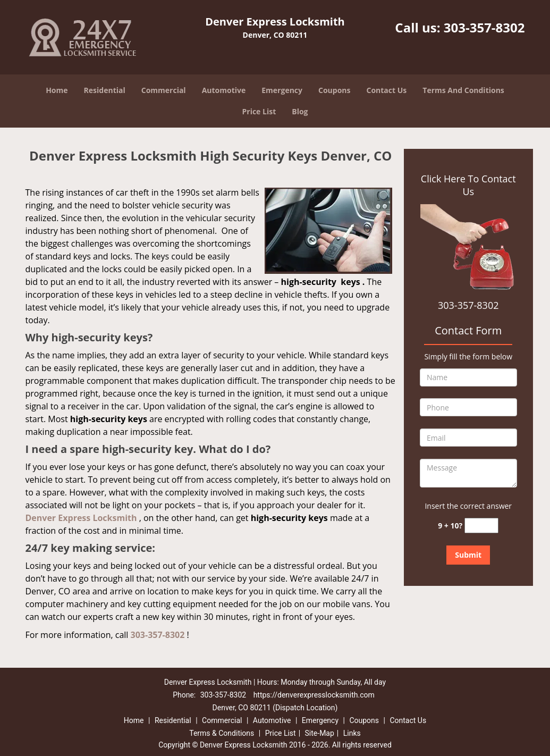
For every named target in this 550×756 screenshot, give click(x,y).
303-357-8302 (484, 27)
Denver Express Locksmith (81, 518)
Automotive (224, 90)
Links (352, 733)
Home (57, 90)
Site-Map (320, 733)
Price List (259, 111)
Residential (105, 90)
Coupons (334, 90)
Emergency (282, 90)
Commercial (164, 90)
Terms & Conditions (222, 733)
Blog (300, 111)
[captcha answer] (481, 526)
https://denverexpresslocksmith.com (314, 695)
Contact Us (387, 90)
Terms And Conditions (463, 90)
